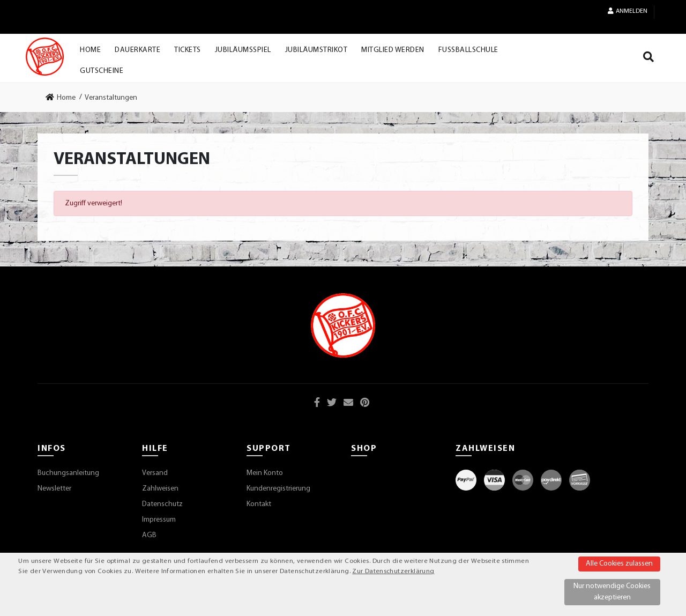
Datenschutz (162, 504)
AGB (149, 535)
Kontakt (259, 504)
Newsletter (54, 489)
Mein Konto (265, 473)
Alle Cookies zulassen (619, 564)
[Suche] (648, 59)
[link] (64, 98)
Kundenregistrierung (278, 489)
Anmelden (628, 11)
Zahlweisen (160, 489)
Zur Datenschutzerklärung (393, 572)
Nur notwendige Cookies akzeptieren (612, 592)
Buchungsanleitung (68, 473)
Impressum (159, 520)
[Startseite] (45, 57)
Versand (155, 473)
